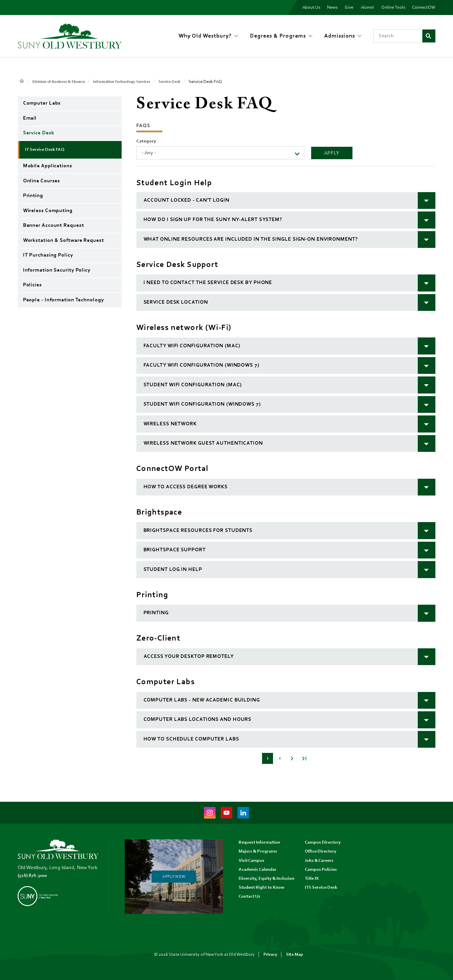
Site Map (295, 955)
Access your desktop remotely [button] (189, 657)
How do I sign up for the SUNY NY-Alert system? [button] (213, 220)
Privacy (270, 955)
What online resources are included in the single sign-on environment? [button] (251, 240)
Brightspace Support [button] (175, 550)
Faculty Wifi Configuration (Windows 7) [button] (202, 365)
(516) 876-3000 (34, 876)
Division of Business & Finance (63, 82)
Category (146, 141)
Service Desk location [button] (176, 302)
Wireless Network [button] (170, 424)
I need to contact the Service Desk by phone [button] (208, 283)
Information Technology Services (134, 82)
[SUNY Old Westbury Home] (70, 36)
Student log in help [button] (173, 570)
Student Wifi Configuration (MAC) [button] (193, 385)
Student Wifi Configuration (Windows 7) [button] (202, 404)
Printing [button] (156, 613)
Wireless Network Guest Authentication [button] (203, 443)
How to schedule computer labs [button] (191, 739)
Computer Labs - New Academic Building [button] (202, 700)
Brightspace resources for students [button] (198, 531)
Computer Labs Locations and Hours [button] (198, 720)
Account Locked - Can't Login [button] (186, 201)
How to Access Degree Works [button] (186, 487)
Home (22, 81)
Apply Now (174, 877)
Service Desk (187, 82)
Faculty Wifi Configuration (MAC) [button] (192, 346)
